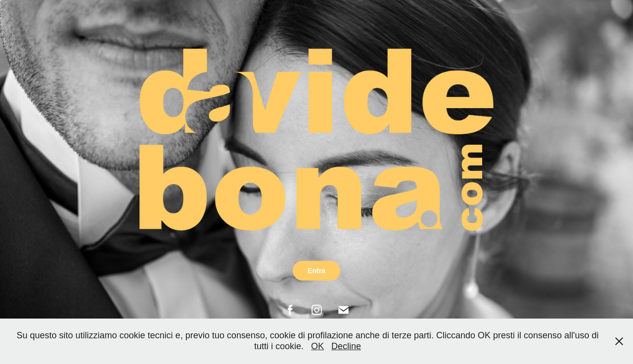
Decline (346, 346)
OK (317, 346)
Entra (316, 271)
